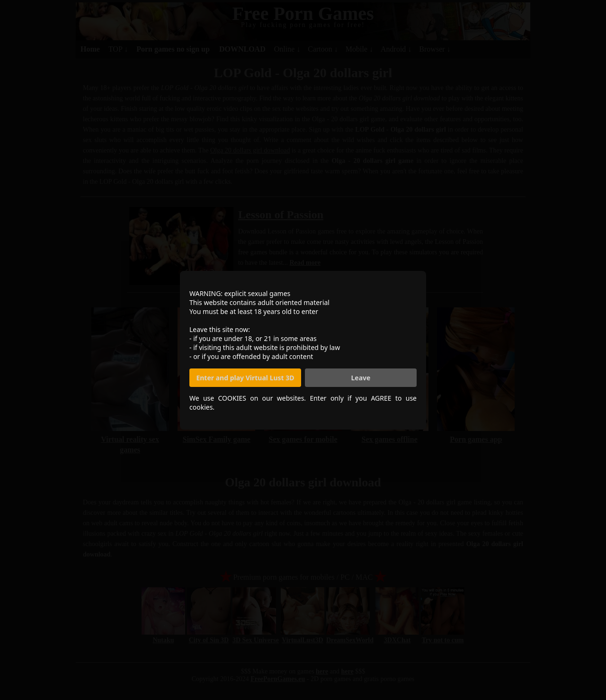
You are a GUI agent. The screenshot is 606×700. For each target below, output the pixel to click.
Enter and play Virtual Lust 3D (245, 378)
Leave (361, 378)
